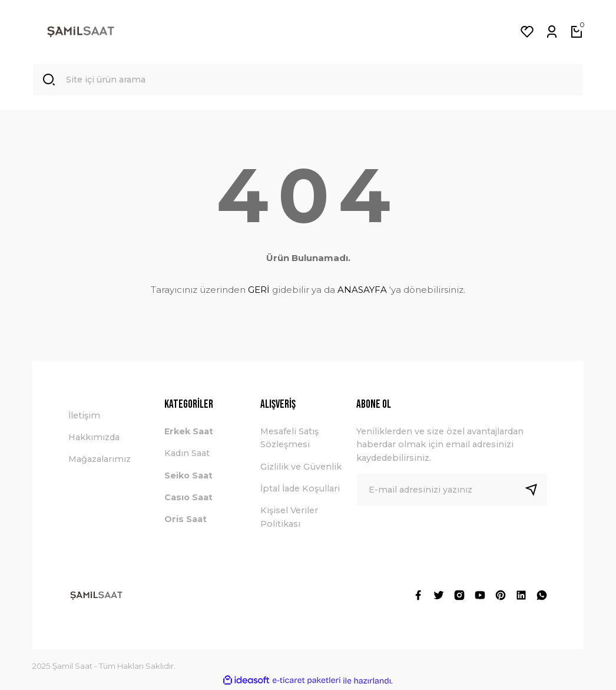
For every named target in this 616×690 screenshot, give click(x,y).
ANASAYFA (362, 290)
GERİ (259, 290)
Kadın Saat (187, 454)
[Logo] (81, 32)
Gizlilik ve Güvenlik (301, 467)
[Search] (308, 80)
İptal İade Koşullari (300, 489)
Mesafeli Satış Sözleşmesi (289, 438)
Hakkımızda (94, 438)
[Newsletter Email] (452, 490)
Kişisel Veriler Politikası (289, 518)
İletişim (84, 416)
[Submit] (536, 490)
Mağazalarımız (100, 460)
